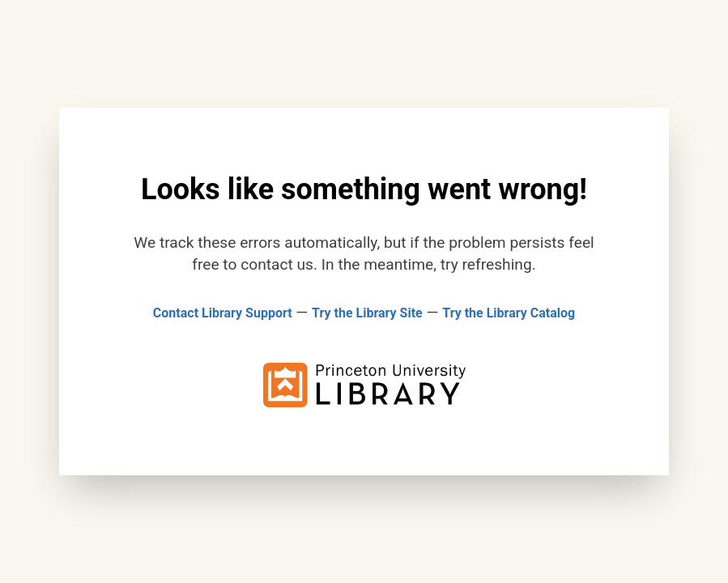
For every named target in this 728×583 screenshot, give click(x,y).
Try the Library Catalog (509, 313)
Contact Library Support (223, 313)
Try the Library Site (367, 313)
